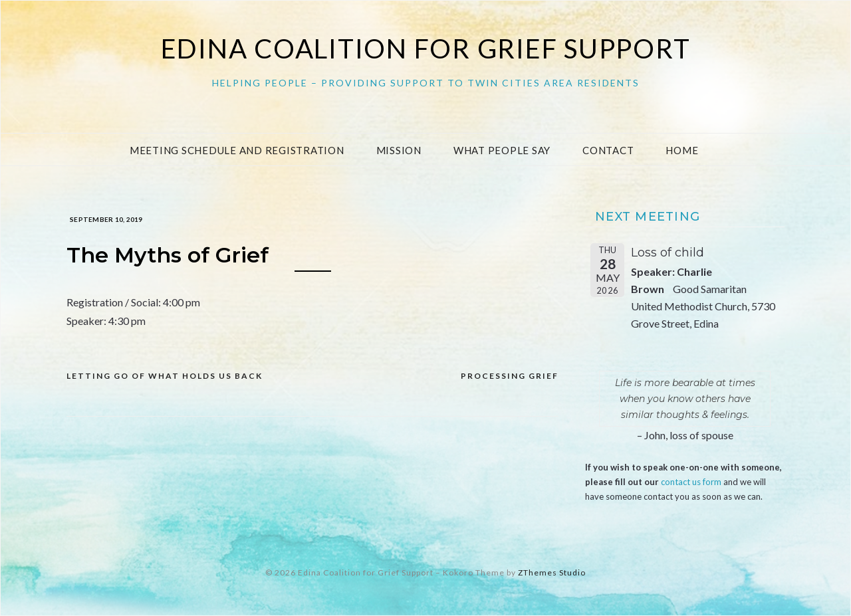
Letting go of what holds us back (165, 376)
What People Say (502, 150)
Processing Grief (510, 376)
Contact (608, 150)
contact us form (691, 482)
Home (682, 150)
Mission (399, 150)
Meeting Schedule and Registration (237, 150)
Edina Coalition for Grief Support (426, 49)
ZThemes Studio (552, 572)
